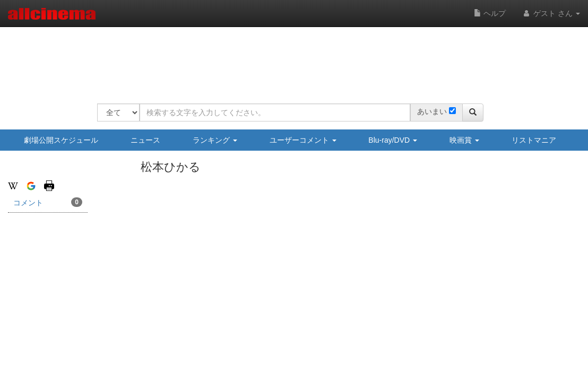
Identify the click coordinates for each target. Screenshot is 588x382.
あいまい (432, 111)
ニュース (145, 140)
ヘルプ (490, 13)
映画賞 (464, 140)
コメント (48, 202)
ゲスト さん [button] (551, 13)
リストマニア (534, 140)
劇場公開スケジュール (61, 140)
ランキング (215, 140)
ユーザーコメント (303, 140)
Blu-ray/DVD (393, 140)
